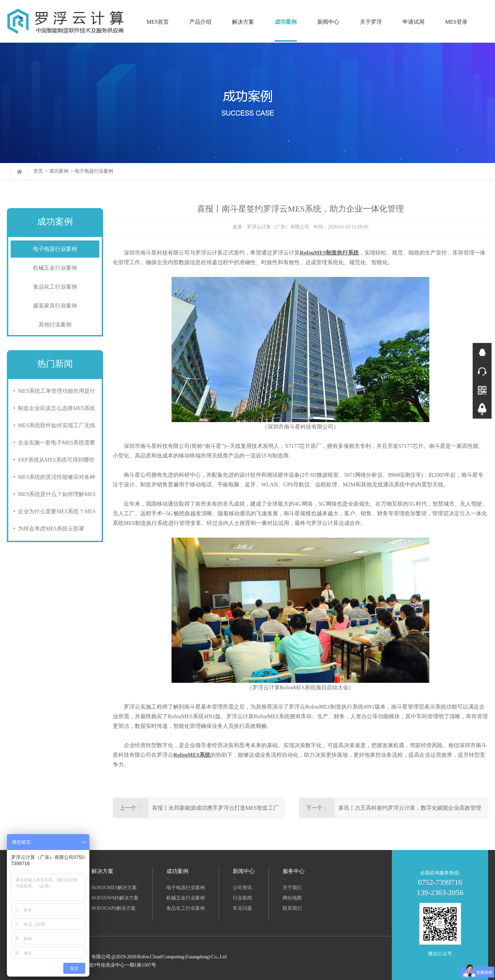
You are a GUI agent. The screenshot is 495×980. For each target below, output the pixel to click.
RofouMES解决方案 (114, 888)
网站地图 (292, 898)
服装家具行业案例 (55, 306)
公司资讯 (242, 888)
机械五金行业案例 (55, 268)
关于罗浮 (371, 22)
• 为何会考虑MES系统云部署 (48, 529)
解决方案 (243, 22)
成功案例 (286, 22)
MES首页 (158, 22)
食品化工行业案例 (55, 287)
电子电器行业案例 (94, 171)
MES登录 (456, 22)
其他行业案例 (55, 325)
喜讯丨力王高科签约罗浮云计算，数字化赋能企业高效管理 (410, 808)
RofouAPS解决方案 (114, 908)
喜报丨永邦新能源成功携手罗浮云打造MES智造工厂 (215, 808)
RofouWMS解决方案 (115, 898)
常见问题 (242, 908)
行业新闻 (242, 898)
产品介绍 (200, 22)
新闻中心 (328, 22)
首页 (38, 171)
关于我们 (292, 888)
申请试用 (414, 22)
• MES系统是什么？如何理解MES (53, 494)
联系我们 (292, 908)
